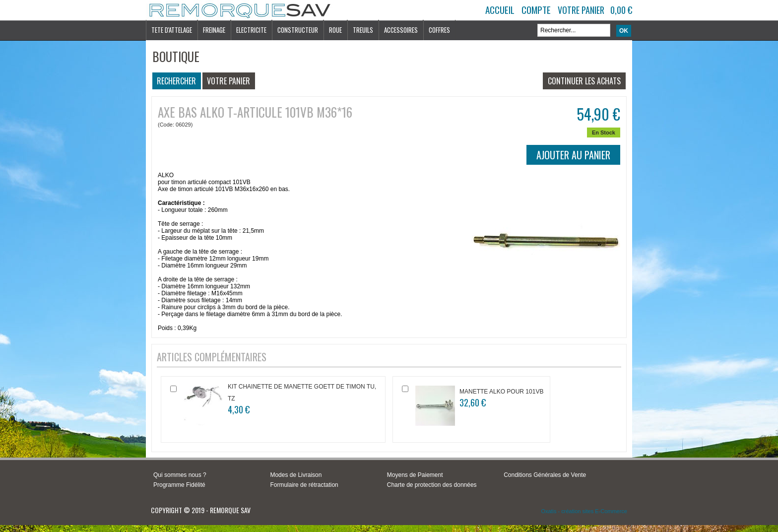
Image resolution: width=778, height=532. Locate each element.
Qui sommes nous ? (180, 475)
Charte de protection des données (432, 485)
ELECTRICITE (251, 30)
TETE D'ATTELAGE (172, 30)
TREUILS (363, 30)
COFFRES (439, 30)
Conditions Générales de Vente (545, 475)
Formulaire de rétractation (304, 485)
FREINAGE (214, 30)
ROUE (335, 30)
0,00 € (621, 10)
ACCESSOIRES (401, 30)
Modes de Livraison (296, 475)
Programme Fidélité (179, 485)
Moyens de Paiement (415, 475)
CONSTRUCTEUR (298, 30)
